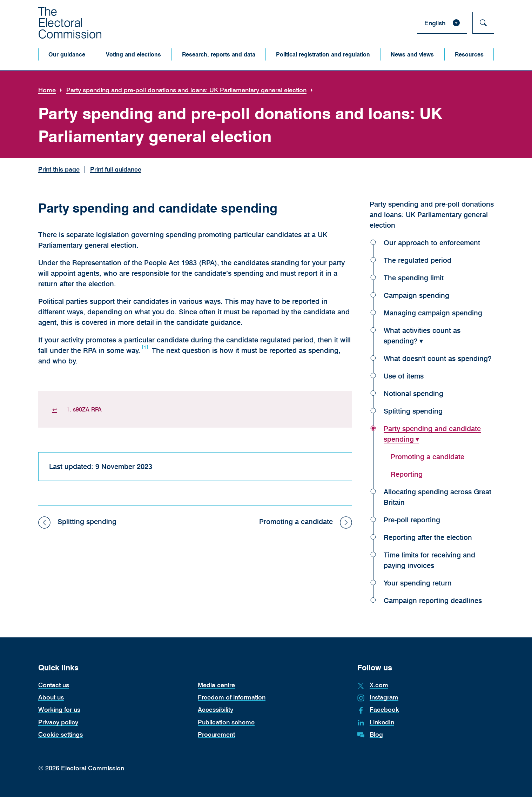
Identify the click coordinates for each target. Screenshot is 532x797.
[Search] (483, 23)
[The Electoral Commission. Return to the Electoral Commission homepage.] (70, 23)
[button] (67, 54)
